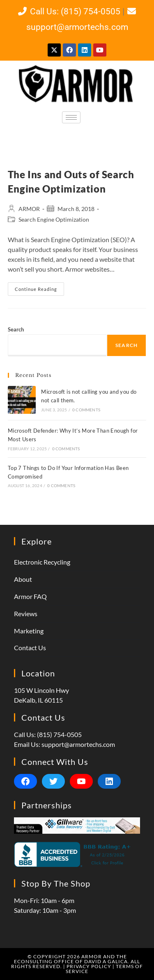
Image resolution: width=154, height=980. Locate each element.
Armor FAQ (30, 596)
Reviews (26, 614)
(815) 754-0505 (59, 734)
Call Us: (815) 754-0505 (68, 11)
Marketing (29, 631)
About (23, 579)
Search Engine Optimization (54, 219)
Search (16, 329)
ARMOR (29, 209)
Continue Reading (39, 287)
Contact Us (30, 648)
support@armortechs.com (78, 744)
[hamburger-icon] (71, 117)
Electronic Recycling (42, 562)
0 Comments (86, 410)
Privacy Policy (89, 966)
